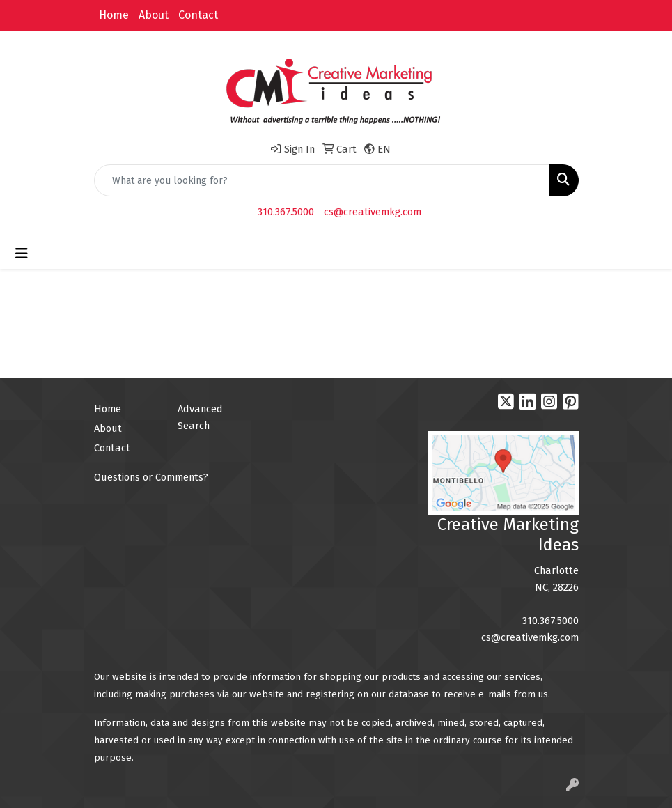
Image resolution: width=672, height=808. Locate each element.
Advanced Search (200, 417)
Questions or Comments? (151, 477)
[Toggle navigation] (22, 254)
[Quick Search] (322, 180)
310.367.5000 (286, 212)
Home (114, 15)
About (154, 15)
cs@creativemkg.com (373, 212)
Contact (198, 15)
